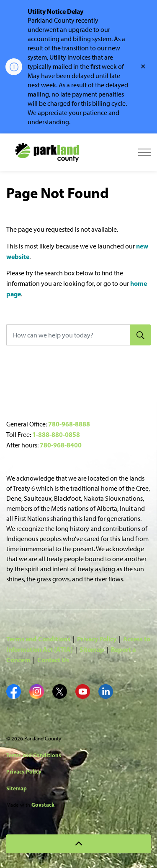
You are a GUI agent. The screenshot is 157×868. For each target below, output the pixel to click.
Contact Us (53, 660)
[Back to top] (78, 844)
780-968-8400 (61, 445)
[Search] (140, 335)
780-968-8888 (69, 424)
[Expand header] (144, 152)
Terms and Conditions (38, 639)
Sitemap (92, 649)
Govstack (43, 805)
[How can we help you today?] (78, 335)
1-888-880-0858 (56, 434)
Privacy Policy (97, 639)
